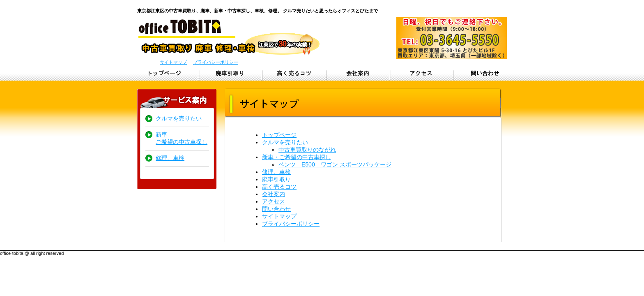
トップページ (167, 73)
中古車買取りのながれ (307, 150)
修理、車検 (170, 158)
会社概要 (358, 73)
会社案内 (274, 194)
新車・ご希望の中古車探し (297, 157)
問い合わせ (485, 73)
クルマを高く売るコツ (294, 73)
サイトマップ (173, 62)
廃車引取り (231, 73)
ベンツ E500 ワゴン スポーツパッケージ (335, 164)
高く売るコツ (279, 187)
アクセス (422, 73)
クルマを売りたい (179, 118)
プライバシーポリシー (216, 62)
